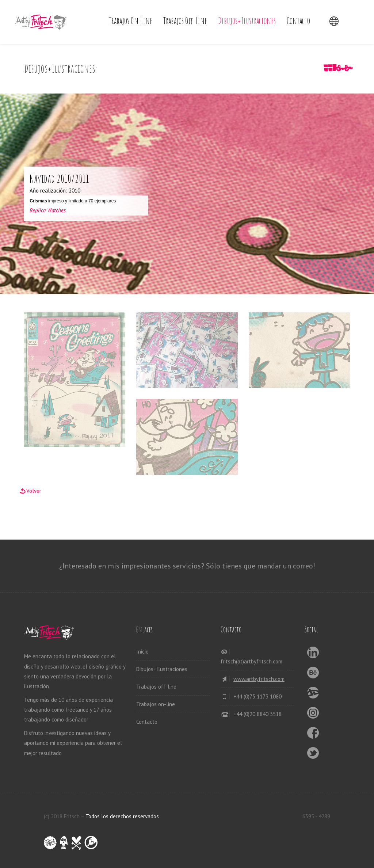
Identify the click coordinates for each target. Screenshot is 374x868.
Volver (34, 491)
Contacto (298, 21)
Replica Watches (48, 210)
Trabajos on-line (131, 21)
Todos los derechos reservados (122, 816)
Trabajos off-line (185, 21)
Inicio (142, 652)
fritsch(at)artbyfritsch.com (251, 661)
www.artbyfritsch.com (259, 679)
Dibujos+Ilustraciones (247, 21)
